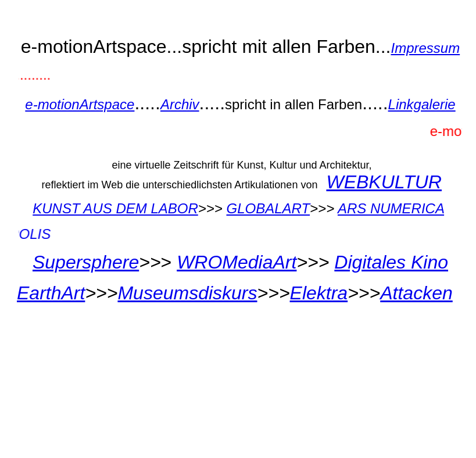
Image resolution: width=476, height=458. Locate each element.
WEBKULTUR (384, 182)
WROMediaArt (237, 262)
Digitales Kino (391, 262)
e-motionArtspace (80, 104)
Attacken (416, 293)
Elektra (319, 293)
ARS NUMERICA (391, 208)
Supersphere (86, 262)
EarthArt (51, 293)
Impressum (426, 48)
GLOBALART (268, 208)
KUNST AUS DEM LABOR (115, 208)
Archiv (180, 104)
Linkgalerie (422, 104)
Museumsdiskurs (187, 293)
